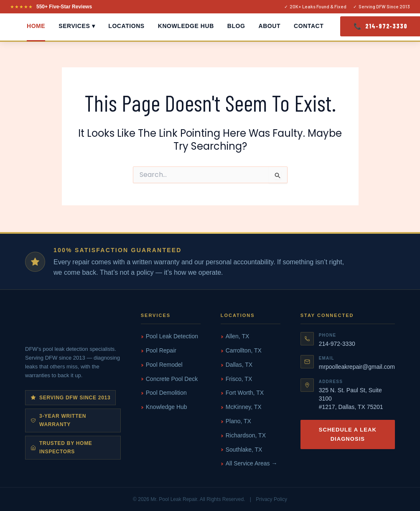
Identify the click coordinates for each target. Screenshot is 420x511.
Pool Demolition (166, 393)
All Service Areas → (252, 463)
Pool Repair (161, 350)
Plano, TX (238, 421)
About (270, 26)
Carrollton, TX (244, 350)
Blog (236, 26)
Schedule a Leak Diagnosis (348, 434)
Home (36, 26)
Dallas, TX (239, 365)
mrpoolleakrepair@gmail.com (357, 367)
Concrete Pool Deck (172, 379)
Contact (309, 26)
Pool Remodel (164, 365)
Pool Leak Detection (172, 336)
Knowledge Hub (186, 26)
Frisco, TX (239, 379)
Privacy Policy (271, 499)
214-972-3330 (337, 344)
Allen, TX (238, 336)
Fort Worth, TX (245, 393)
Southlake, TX (244, 450)
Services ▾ (77, 26)
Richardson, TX (246, 435)
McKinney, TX (244, 407)
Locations (126, 26)
